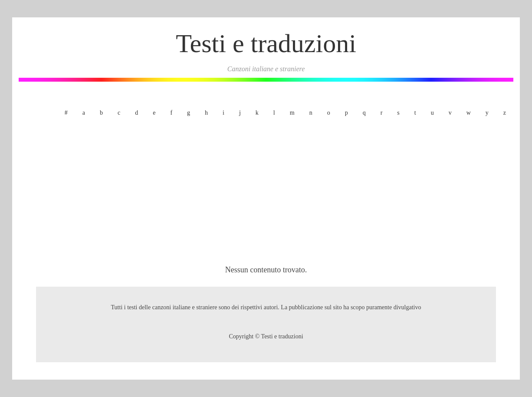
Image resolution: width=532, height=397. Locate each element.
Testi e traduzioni (266, 43)
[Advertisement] (266, 192)
